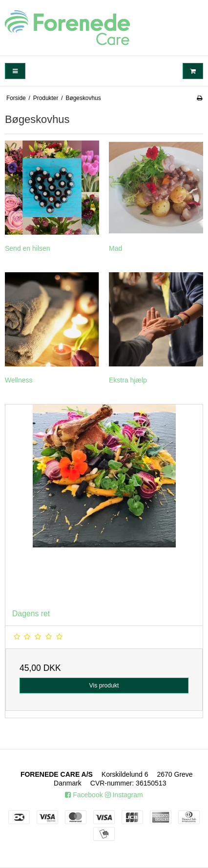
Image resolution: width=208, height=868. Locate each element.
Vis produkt (104, 686)
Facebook (84, 795)
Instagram (124, 795)
